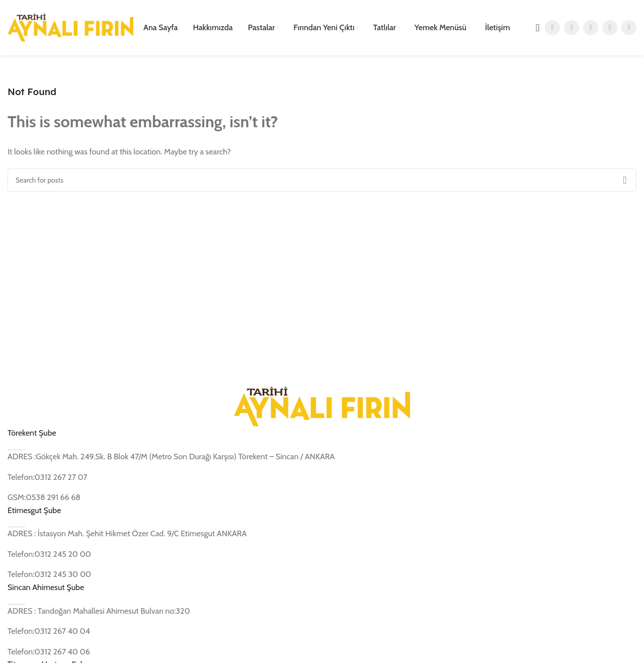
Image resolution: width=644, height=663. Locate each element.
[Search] (534, 28)
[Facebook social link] (552, 28)
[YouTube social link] (610, 28)
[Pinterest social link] (629, 28)
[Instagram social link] (591, 28)
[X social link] (572, 28)
